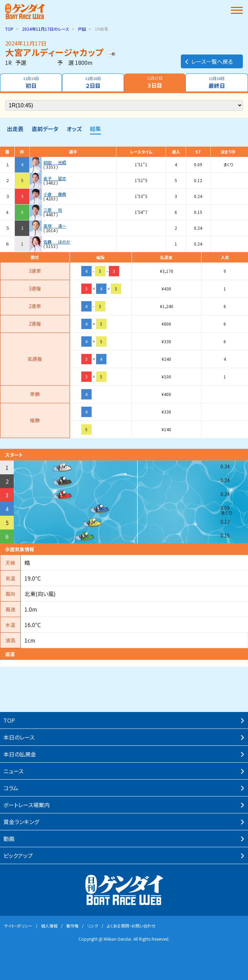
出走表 (15, 129)
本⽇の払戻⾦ (20, 754)
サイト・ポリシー (18, 926)
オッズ (74, 129)
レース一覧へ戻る (209, 61)
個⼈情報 (49, 926)
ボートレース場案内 (27, 805)
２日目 (93, 83)
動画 (9, 839)
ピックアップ (18, 855)
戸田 (82, 29)
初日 (31, 83)
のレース (46, 29)
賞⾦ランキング (21, 822)
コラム (11, 788)
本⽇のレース (19, 737)
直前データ (45, 129)
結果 (95, 129)
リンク (93, 926)
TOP (9, 29)
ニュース (13, 771)
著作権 (72, 926)
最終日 (217, 83)
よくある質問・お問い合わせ (131, 926)
